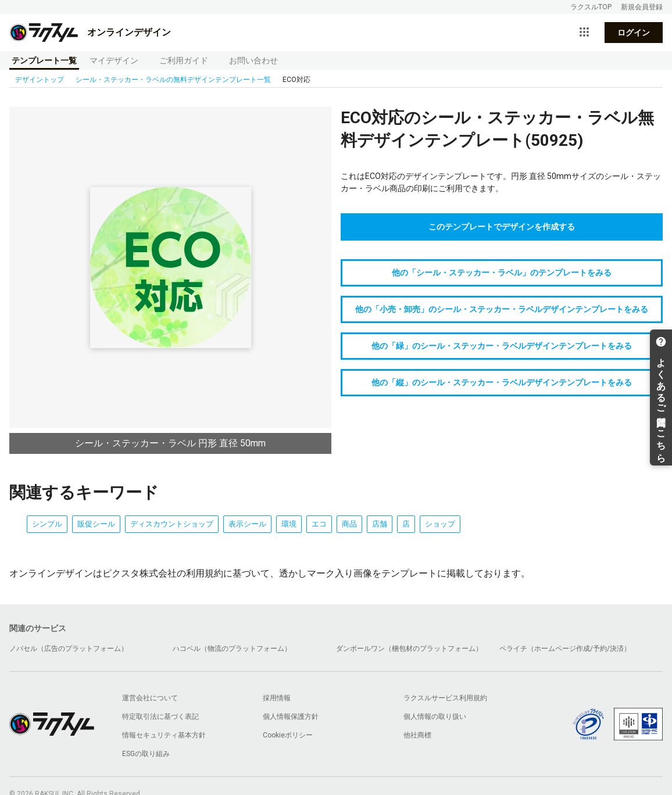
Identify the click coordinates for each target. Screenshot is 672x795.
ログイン (634, 33)
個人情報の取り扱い (435, 717)
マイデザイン (114, 60)
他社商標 (417, 735)
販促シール (96, 524)
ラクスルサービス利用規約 (445, 698)
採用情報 (277, 698)
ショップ (440, 524)
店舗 (380, 524)
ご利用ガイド (184, 60)
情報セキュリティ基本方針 (164, 735)
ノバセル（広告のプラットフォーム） (69, 649)
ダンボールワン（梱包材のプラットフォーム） (409, 649)
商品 (349, 524)
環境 (289, 524)
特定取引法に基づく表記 (160, 717)
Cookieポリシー (288, 735)
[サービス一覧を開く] (584, 33)
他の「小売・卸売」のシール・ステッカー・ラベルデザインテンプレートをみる (502, 309)
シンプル (47, 524)
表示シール (247, 524)
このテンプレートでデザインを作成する (502, 227)
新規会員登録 (642, 7)
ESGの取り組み (146, 754)
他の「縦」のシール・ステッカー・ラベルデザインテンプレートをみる (502, 382)
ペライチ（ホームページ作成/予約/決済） (565, 649)
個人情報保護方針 (291, 717)
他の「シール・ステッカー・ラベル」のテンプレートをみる (502, 273)
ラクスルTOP (591, 7)
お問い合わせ (253, 60)
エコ (319, 524)
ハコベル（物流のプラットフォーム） (232, 649)
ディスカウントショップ (172, 524)
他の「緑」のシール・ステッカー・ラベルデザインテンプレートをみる (502, 346)
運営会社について (150, 698)
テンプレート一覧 (44, 60)
